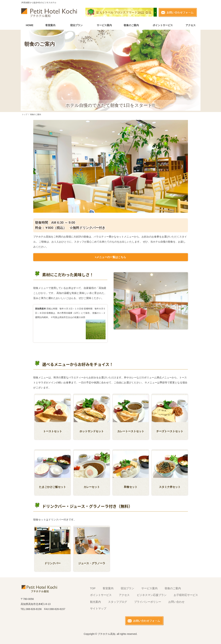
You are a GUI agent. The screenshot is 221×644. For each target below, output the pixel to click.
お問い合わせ (176, 602)
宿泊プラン (76, 25)
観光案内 (95, 602)
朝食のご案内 (131, 25)
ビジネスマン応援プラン (152, 595)
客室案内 (50, 25)
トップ (25, 114)
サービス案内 (104, 25)
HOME (30, 25)
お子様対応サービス (186, 595)
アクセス (191, 25)
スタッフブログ (118, 602)
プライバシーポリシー (148, 602)
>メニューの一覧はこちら (111, 257)
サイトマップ (98, 608)
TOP (93, 588)
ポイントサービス (163, 25)
